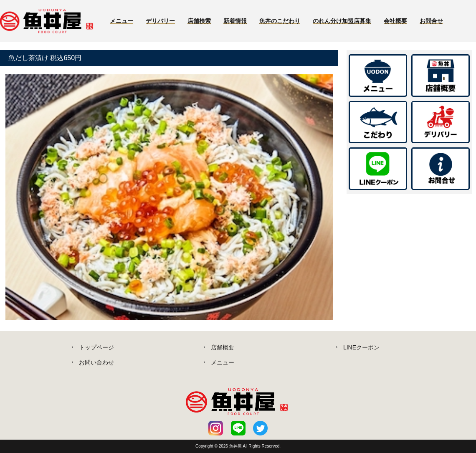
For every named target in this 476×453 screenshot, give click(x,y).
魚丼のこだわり (280, 21)
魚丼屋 (236, 446)
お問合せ (431, 21)
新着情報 (235, 21)
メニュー (122, 21)
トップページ (96, 347)
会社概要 (395, 21)
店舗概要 (223, 347)
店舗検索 (199, 21)
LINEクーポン (361, 347)
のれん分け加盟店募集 (342, 21)
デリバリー (160, 21)
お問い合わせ (96, 362)
